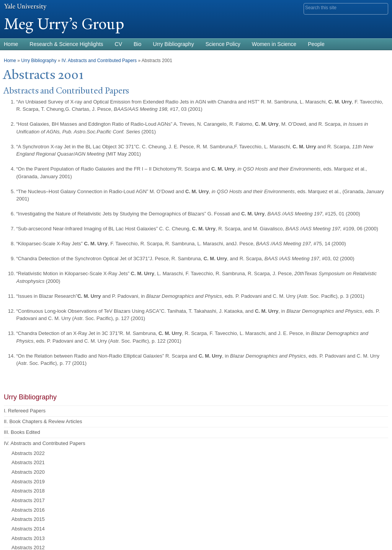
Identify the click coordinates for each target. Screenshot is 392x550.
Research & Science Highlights (66, 44)
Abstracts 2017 (28, 500)
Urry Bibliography (173, 44)
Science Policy (223, 44)
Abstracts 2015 (28, 519)
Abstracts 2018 (28, 491)
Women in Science (274, 44)
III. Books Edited (22, 432)
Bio (137, 44)
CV (118, 44)
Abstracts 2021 (28, 462)
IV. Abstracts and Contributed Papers (99, 61)
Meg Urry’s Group (64, 24)
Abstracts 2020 (28, 472)
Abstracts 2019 (28, 482)
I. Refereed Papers (25, 411)
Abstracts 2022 (28, 453)
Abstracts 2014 (28, 529)
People (316, 44)
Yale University (25, 7)
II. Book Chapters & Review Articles (43, 421)
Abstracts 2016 (28, 510)
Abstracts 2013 (28, 538)
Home (10, 61)
